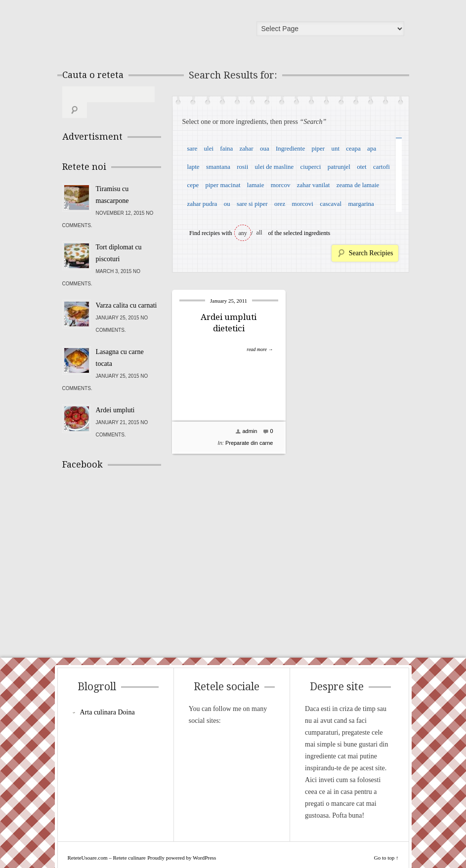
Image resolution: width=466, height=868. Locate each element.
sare (192, 148)
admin (250, 431)
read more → (260, 349)
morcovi (303, 204)
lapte (193, 167)
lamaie (256, 185)
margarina (361, 204)
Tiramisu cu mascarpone (112, 179)
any (243, 233)
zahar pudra (202, 204)
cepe (193, 185)
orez (280, 204)
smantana (218, 167)
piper (318, 148)
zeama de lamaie (358, 185)
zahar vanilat (314, 185)
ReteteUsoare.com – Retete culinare (133, 31)
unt (335, 148)
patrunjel (339, 167)
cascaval (331, 204)
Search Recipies (371, 253)
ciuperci (311, 167)
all (259, 233)
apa (372, 148)
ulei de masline (275, 167)
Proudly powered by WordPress (182, 842)
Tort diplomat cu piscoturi (119, 237)
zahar (247, 148)
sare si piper (252, 204)
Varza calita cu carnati (127, 290)
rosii (242, 167)
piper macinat (223, 185)
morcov (281, 185)
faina (226, 148)
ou (227, 204)
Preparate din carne (249, 443)
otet (362, 167)
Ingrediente (290, 148)
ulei (209, 148)
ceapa (353, 148)
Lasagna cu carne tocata (120, 342)
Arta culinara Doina (107, 696)
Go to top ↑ (386, 842)
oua (265, 148)
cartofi (381, 167)
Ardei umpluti (115, 394)
